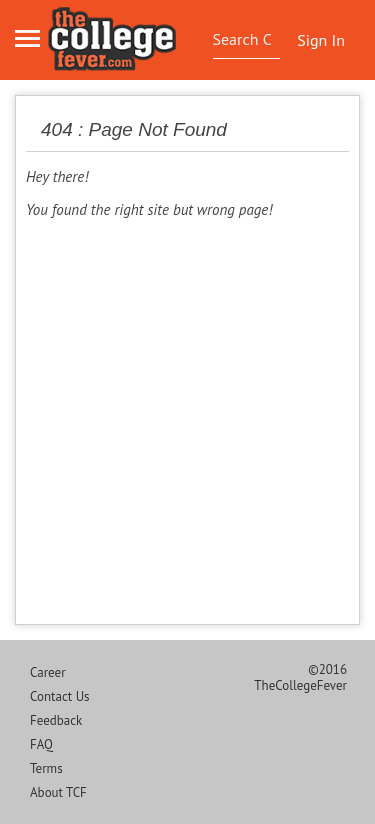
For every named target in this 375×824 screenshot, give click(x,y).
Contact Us (60, 696)
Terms (46, 768)
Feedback (56, 720)
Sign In (321, 40)
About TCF (58, 792)
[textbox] (244, 39)
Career (48, 672)
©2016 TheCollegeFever (300, 677)
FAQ (41, 744)
